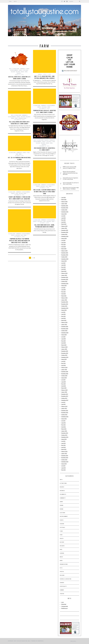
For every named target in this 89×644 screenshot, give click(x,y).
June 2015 (63, 443)
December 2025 (65, 206)
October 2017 (64, 398)
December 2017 (65, 394)
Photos (62, 572)
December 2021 (65, 302)
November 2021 (65, 304)
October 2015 (64, 435)
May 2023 (63, 267)
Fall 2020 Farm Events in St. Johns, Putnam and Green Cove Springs (45, 226)
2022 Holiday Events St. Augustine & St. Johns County (44, 149)
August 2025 (64, 214)
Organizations (22, 118)
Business (62, 491)
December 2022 (65, 277)
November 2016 (65, 413)
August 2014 (64, 464)
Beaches (47, 140)
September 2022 (65, 283)
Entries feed (64, 604)
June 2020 (63, 339)
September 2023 (65, 259)
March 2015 (64, 449)
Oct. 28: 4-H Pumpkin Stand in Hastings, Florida (19, 158)
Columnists (63, 494)
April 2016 (64, 427)
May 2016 (63, 425)
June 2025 (63, 218)
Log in (63, 602)
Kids (17, 154)
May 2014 (63, 470)
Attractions (23, 40)
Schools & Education (66, 579)
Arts (14, 40)
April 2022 (64, 294)
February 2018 (64, 390)
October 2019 (64, 355)
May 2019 (63, 363)
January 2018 (64, 392)
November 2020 (65, 329)
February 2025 (64, 226)
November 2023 (65, 255)
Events (45, 40)
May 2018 (63, 384)
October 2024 (64, 234)
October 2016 (64, 415)
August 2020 (64, 335)
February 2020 (64, 347)
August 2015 (64, 439)
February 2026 (64, 202)
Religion (62, 575)
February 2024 (64, 251)
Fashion (62, 524)
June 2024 (63, 243)
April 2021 (64, 318)
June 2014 (63, 468)
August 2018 (64, 378)
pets (61, 568)
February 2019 (64, 367)
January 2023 (64, 275)
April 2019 (64, 365)
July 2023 (63, 263)
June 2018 (63, 382)
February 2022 (64, 298)
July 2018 (63, 380)
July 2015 (63, 441)
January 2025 (64, 228)
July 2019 (63, 361)
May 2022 (63, 292)
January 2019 (64, 370)
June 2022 (63, 290)
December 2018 (65, 372)
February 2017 (64, 406)
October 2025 (64, 210)
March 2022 (64, 296)
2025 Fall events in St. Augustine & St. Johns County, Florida (19, 78)
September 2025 (65, 212)
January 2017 (64, 408)
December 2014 (65, 456)
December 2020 (65, 326)
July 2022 (63, 288)
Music (66, 40)
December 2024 (65, 230)
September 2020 (65, 333)
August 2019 (64, 359)
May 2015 (63, 445)
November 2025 (65, 208)
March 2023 (64, 271)
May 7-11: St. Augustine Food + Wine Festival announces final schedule (44, 77)
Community (23, 69)
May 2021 (63, 316)
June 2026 (63, 197)
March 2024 (64, 249)
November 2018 (65, 374)
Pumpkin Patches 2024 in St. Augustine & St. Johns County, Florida (44, 111)
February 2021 (64, 322)
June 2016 (63, 423)
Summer (62, 590)
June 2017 (63, 404)
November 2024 (65, 232)
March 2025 (64, 224)
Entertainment (35, 40)
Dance (28, 69)
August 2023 (64, 261)
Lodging (62, 553)
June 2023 (63, 265)
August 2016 (64, 419)
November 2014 (65, 458)
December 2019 (65, 351)
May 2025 (63, 220)
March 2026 (64, 199)
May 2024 (63, 245)
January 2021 (64, 324)
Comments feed (65, 606)
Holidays (18, 72)
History (59, 40)
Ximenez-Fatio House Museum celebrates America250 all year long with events (70, 173)
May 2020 (63, 341)
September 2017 (65, 400)
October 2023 (64, 257)
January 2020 (64, 349)
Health (62, 538)
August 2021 (64, 310)
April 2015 (64, 447)
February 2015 (64, 451)
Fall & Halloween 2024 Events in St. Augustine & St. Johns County (20, 123)
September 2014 (65, 462)
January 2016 (64, 431)
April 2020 (64, 343)
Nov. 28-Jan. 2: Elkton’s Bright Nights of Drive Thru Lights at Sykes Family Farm (44, 192)
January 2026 (64, 204)
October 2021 (64, 306)
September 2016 (65, 417)
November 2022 (65, 279)
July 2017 (63, 402)
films (54, 141)
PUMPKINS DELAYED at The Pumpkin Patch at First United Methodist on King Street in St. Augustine (20, 241)
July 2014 (63, 466)
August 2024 (64, 238)
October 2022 (64, 281)
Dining (62, 505)
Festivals (26, 70)
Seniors (62, 583)
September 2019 (65, 357)
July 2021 (63, 312)
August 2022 (64, 286)
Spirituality (63, 586)
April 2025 (64, 222)
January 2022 (64, 300)
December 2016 (65, 410)
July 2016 (63, 421)
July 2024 (63, 240)
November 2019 (65, 353)
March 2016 (64, 429)
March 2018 (64, 388)
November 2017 (65, 396)
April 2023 (64, 269)
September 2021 (65, 308)
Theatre (74, 40)
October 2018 (64, 376)
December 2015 (65, 433)
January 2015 (64, 453)
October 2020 (64, 331)
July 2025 (63, 216)
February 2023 (64, 273)
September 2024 (65, 236)
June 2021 (63, 314)
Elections (63, 513)
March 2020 (64, 345)
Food (52, 40)
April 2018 (64, 386)
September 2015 (65, 437)
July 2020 (63, 337)
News (26, 72)
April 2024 (64, 247)
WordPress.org (64, 608)
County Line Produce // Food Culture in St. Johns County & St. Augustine (19, 198)
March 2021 (64, 320)
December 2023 (65, 253)
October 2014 (64, 460)
